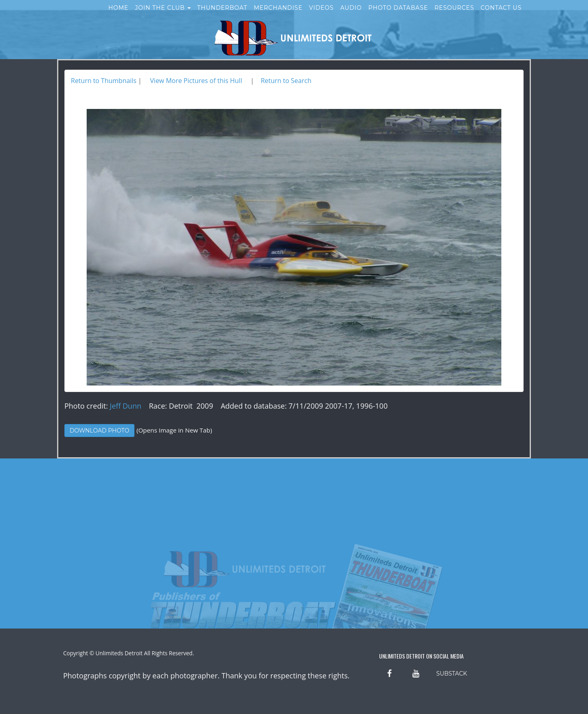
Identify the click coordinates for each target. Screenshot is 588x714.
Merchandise (278, 15)
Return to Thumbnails (104, 81)
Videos (321, 15)
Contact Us (501, 15)
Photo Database (398, 15)
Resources (454, 15)
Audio (351, 15)
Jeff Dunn (126, 406)
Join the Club (163, 15)
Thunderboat (222, 15)
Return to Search (286, 81)
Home (118, 15)
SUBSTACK (452, 674)
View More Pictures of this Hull (196, 81)
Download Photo (99, 431)
